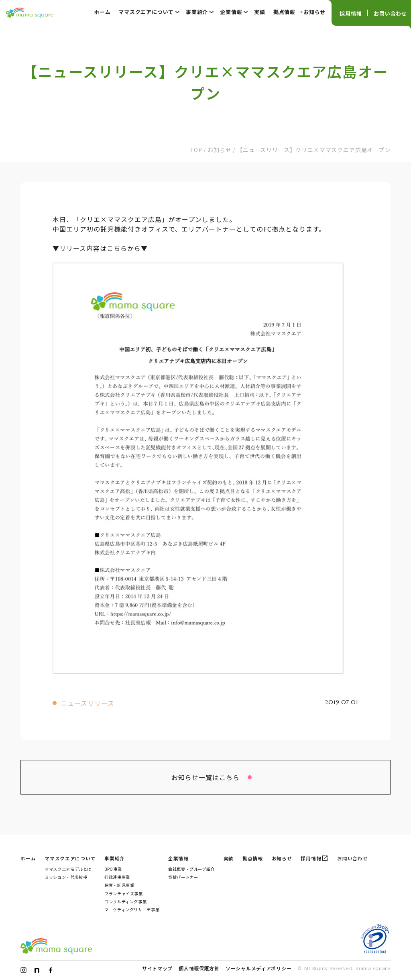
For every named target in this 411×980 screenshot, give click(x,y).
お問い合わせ (390, 13)
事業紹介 (200, 12)
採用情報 (351, 13)
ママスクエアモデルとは (68, 869)
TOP (196, 150)
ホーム (102, 12)
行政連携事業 (117, 877)
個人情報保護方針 (199, 968)
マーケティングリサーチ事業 (132, 910)
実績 (260, 12)
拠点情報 (284, 12)
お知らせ (314, 12)
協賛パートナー (183, 877)
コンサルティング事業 (125, 902)
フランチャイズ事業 (124, 893)
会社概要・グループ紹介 (191, 869)
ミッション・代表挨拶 (66, 877)
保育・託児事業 (119, 885)
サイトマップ (157, 968)
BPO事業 (113, 869)
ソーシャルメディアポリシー (258, 968)
